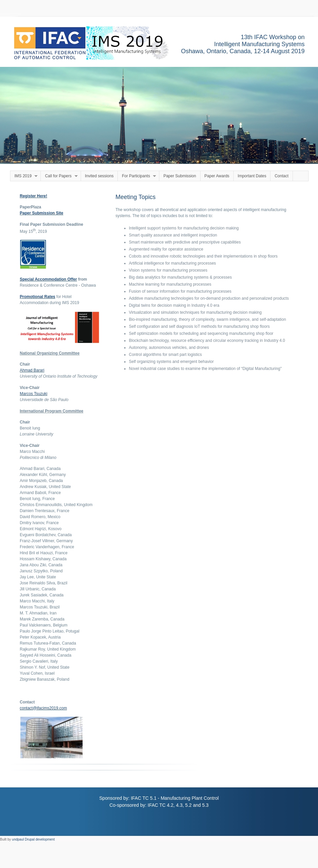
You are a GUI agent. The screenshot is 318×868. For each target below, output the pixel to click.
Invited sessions (99, 176)
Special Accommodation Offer (48, 279)
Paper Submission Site (42, 213)
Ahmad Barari (32, 370)
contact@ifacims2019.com (43, 708)
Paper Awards (217, 176)
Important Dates (252, 176)
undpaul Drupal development (33, 839)
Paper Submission (180, 176)
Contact (281, 176)
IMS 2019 (24, 176)
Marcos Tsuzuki (33, 394)
